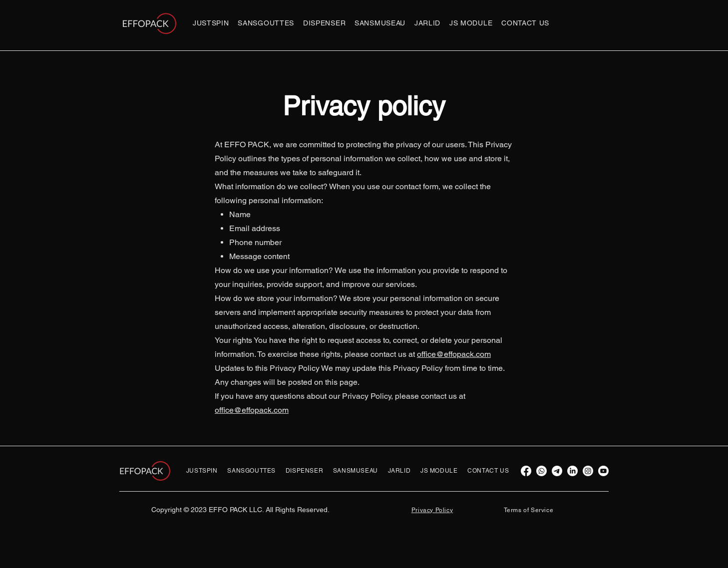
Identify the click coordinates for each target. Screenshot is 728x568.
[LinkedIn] (572, 471)
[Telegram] (557, 471)
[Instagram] (588, 471)
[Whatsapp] (542, 471)
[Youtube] (603, 471)
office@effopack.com (454, 354)
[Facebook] (526, 471)
